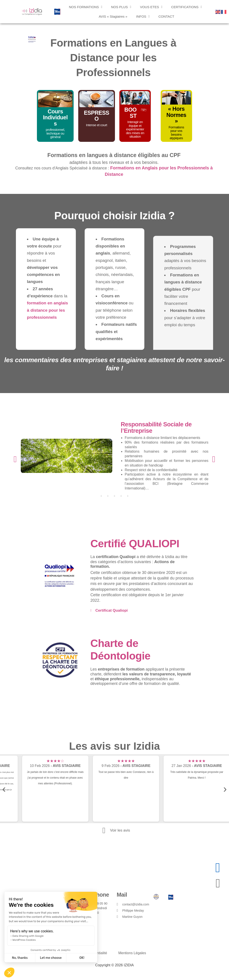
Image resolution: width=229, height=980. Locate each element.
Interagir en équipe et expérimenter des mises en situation (135, 129)
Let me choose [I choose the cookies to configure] (51, 958)
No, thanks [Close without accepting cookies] (20, 958)
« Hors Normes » (176, 115)
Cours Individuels (55, 117)
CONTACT (166, 16)
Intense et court (96, 125)
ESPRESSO (96, 116)
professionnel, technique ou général (55, 133)
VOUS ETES (151, 7)
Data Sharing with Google (28, 936)
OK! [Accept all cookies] (82, 958)
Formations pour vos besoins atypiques (176, 133)
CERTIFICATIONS (186, 7)
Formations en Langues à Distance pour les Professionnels (113, 58)
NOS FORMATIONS (86, 7)
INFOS (143, 16)
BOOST (131, 113)
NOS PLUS (121, 7)
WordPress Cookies (24, 940)
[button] (9, 973)
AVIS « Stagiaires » (113, 16)
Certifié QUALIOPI (135, 544)
